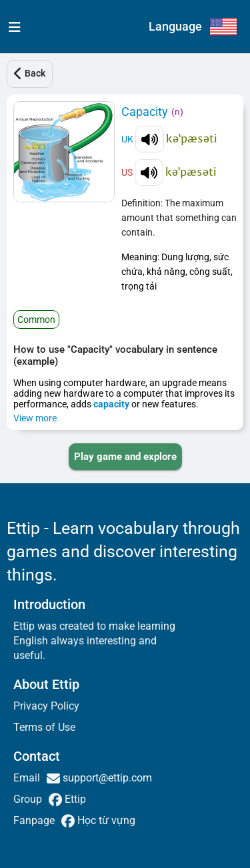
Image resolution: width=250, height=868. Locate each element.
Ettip (74, 799)
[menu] (12, 27)
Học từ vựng (105, 820)
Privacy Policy (46, 706)
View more (35, 418)
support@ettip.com (106, 778)
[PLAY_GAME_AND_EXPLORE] (125, 457)
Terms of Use (44, 727)
